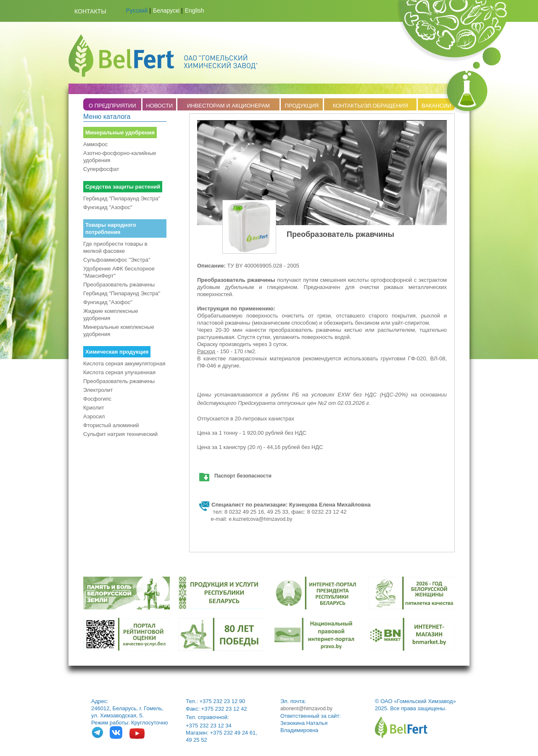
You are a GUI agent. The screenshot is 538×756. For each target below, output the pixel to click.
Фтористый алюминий (111, 425)
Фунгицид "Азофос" (108, 207)
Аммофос (95, 144)
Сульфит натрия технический (120, 434)
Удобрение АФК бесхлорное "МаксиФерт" (119, 272)
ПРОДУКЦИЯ (302, 106)
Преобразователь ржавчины (119, 285)
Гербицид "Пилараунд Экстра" (122, 198)
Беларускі (166, 10)
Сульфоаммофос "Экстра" (117, 260)
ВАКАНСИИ (436, 106)
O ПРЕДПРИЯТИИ (112, 106)
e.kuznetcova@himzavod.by (260, 519)
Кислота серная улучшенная (119, 372)
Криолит (94, 408)
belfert (401, 727)
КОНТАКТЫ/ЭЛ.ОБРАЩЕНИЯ (371, 106)
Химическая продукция (117, 352)
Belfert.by (163, 55)
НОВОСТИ (159, 106)
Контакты (90, 11)
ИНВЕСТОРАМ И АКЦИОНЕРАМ (228, 106)
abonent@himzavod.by (306, 709)
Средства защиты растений (123, 187)
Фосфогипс (97, 399)
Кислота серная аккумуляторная (124, 364)
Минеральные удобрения (120, 133)
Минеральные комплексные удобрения (119, 331)
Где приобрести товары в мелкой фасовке (115, 247)
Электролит (98, 390)
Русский (137, 10)
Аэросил (94, 416)
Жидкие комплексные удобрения (111, 315)
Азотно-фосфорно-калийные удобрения (120, 157)
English (195, 10)
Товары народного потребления (111, 228)
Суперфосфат (101, 169)
